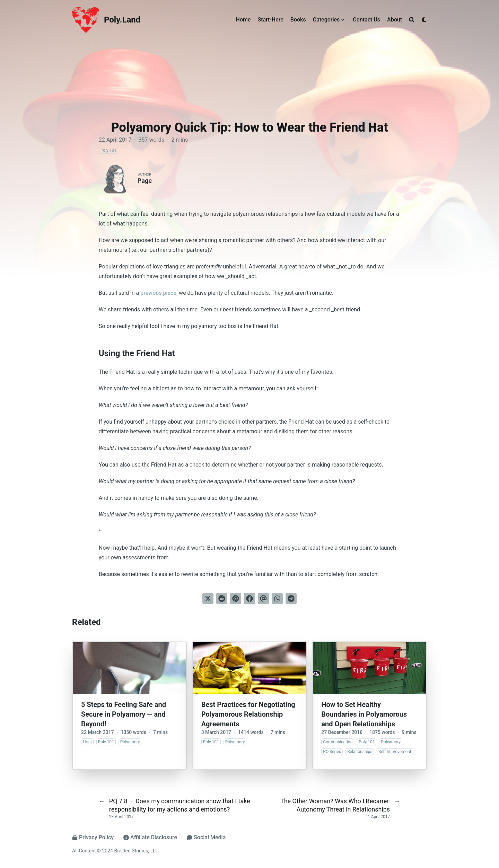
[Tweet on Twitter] (208, 599)
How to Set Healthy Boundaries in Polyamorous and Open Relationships (364, 714)
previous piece (158, 293)
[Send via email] (263, 599)
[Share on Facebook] (249, 599)
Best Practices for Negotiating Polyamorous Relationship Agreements (248, 714)
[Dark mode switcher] (424, 20)
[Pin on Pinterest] (236, 599)
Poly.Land (122, 20)
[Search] (412, 20)
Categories (326, 20)
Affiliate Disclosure (150, 837)
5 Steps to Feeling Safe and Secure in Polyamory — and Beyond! (124, 714)
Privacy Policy (93, 837)
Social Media (206, 837)
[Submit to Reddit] (222, 599)
